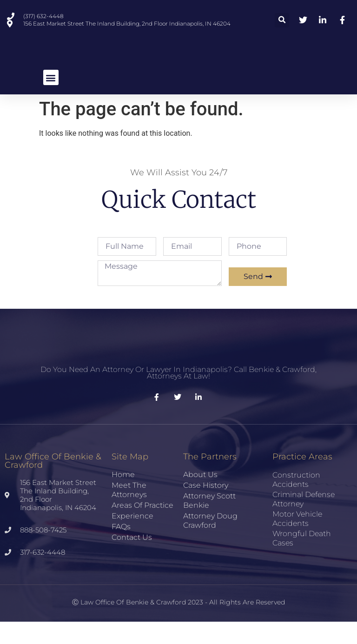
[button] (282, 20)
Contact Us (132, 560)
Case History (206, 508)
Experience (132, 538)
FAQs (121, 549)
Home (123, 497)
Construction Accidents (296, 502)
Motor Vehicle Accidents (297, 541)
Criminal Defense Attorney (304, 521)
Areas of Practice (142, 528)
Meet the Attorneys (129, 512)
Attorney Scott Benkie (209, 523)
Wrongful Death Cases (302, 561)
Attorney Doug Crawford (210, 543)
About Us (200, 497)
